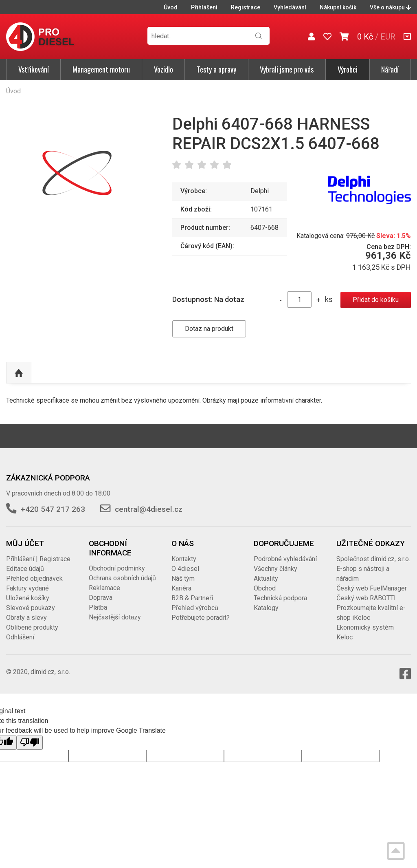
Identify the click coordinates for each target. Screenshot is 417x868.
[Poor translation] (30, 742)
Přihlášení (204, 7)
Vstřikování (34, 69)
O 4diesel (185, 569)
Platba (98, 607)
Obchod (265, 588)
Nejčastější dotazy (115, 617)
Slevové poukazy (31, 608)
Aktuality (266, 578)
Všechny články (275, 569)
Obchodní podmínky (117, 568)
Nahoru (19, 373)
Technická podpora (280, 598)
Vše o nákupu (390, 7)
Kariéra (181, 588)
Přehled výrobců (195, 608)
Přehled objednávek (34, 578)
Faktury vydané (27, 588)
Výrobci (348, 69)
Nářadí (390, 69)
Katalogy (266, 608)
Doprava (101, 598)
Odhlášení (20, 637)
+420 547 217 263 (53, 509)
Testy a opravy (216, 69)
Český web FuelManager (372, 588)
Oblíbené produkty (32, 627)
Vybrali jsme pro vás (287, 69)
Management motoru (101, 69)
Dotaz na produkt (209, 329)
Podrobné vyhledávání (285, 559)
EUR (388, 37)
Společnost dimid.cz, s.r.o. (373, 559)
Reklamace (104, 588)
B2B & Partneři (192, 598)
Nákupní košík (338, 7)
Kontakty (184, 559)
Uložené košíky (28, 598)
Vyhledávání (290, 7)
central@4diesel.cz (149, 509)
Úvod (171, 7)
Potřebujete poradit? (201, 618)
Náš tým (183, 578)
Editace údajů (25, 569)
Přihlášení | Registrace (38, 559)
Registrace (246, 7)
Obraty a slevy (26, 618)
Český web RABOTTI (366, 598)
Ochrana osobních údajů (122, 578)
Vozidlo (164, 69)
